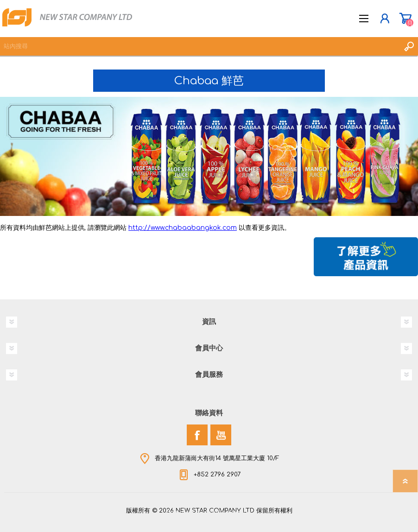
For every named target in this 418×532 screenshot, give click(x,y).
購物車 (405, 19)
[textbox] (200, 46)
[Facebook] (197, 435)
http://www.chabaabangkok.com (183, 228)
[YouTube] (221, 435)
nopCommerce (228, 513)
